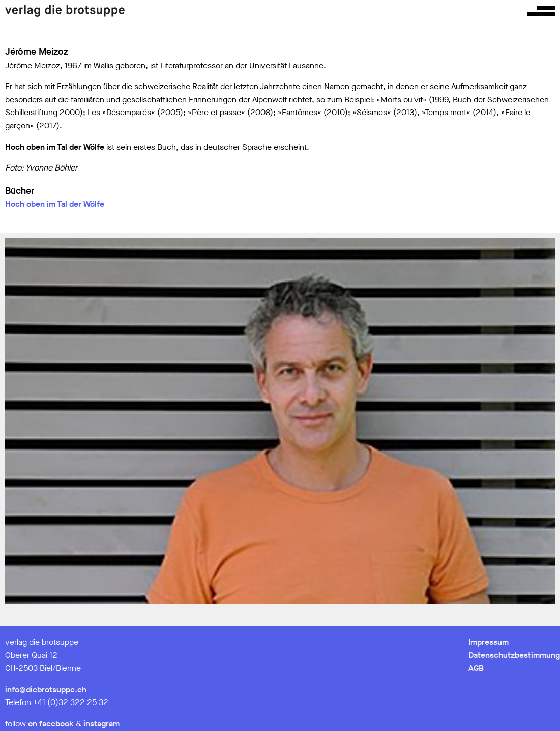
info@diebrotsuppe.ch (46, 690)
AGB (476, 668)
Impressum (489, 642)
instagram (101, 724)
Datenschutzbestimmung (514, 655)
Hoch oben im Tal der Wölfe (55, 204)
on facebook (51, 724)
